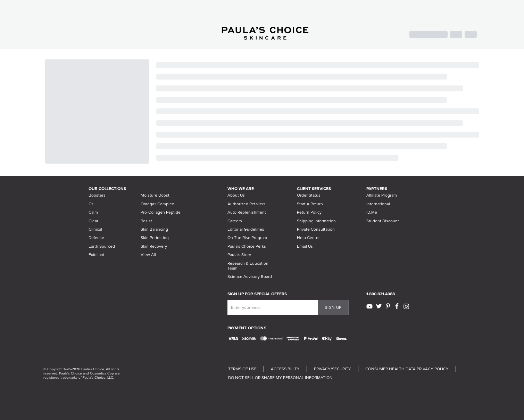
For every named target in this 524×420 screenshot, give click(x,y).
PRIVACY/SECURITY (332, 369)
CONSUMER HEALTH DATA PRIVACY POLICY (407, 369)
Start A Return (310, 204)
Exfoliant (97, 255)
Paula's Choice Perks (247, 246)
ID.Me (372, 212)
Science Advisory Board (250, 277)
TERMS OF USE (242, 369)
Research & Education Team (248, 266)
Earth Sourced (102, 246)
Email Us (305, 246)
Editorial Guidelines (246, 229)
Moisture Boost (155, 195)
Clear (93, 221)
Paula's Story (239, 255)
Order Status (309, 195)
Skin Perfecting (155, 238)
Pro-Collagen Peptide (161, 212)
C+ (91, 204)
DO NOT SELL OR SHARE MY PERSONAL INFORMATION (280, 378)
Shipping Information (316, 221)
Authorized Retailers (247, 204)
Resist (146, 221)
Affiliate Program (382, 195)
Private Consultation (316, 229)
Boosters (97, 195)
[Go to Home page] (265, 38)
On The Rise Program (247, 238)
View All (148, 255)
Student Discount (383, 221)
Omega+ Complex (157, 204)
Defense (96, 238)
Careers (235, 221)
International (378, 204)
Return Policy (309, 212)
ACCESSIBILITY (285, 369)
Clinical (95, 229)
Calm (93, 212)
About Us (236, 195)
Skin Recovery (154, 246)
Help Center (308, 238)
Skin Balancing (154, 229)
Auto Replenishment (247, 212)
